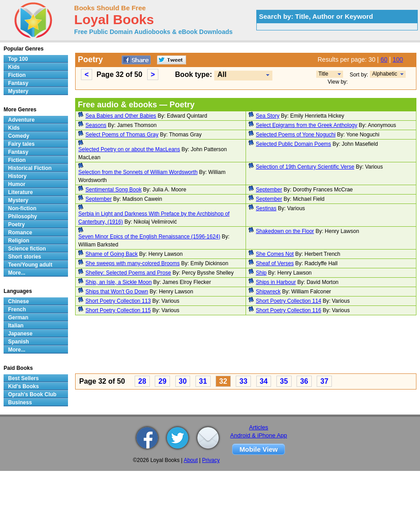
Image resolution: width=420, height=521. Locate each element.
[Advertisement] (208, 346)
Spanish (19, 342)
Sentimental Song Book (113, 190)
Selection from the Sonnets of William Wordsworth (138, 172)
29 (162, 381)
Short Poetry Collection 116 (288, 310)
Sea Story (268, 116)
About (191, 460)
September (269, 190)
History (17, 176)
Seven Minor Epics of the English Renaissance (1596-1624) (149, 237)
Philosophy (23, 216)
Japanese (20, 334)
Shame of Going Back (112, 254)
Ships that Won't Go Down (117, 292)
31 (203, 381)
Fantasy (18, 83)
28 (142, 381)
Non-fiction (22, 208)
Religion (19, 241)
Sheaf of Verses (275, 263)
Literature (20, 192)
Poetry (16, 224)
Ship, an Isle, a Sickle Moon (119, 282)
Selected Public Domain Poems (293, 144)
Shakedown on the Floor (285, 231)
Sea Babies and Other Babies (121, 116)
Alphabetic (385, 74)
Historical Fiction (30, 168)
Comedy (19, 136)
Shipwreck (268, 292)
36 (304, 381)
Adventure (21, 120)
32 (223, 381)
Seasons (96, 125)
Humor (17, 184)
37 (324, 381)
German (18, 318)
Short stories (25, 257)
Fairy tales (21, 144)
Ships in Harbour (276, 282)
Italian (16, 326)
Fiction (17, 75)
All (222, 74)
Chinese (19, 301)
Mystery (18, 91)
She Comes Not (275, 254)
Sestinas (266, 208)
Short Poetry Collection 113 (118, 301)
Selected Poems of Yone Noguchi (296, 135)
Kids (14, 67)
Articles (259, 427)
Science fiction (27, 249)
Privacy (211, 460)
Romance (20, 233)
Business (20, 402)
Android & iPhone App (259, 435)
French (17, 309)
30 (183, 381)
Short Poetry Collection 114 (288, 301)
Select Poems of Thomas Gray (122, 135)
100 (398, 59)
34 (264, 381)
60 (384, 59)
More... (17, 273)
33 (243, 381)
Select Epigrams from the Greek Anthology (307, 125)
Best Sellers (23, 378)
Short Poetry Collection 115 (118, 310)
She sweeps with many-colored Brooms (133, 263)
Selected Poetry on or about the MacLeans (129, 149)
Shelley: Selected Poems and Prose (128, 273)
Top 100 (18, 59)
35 (284, 381)
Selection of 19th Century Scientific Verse (305, 167)
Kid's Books (23, 386)
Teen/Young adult (30, 265)
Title (323, 74)
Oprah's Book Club (32, 394)
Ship (261, 273)
